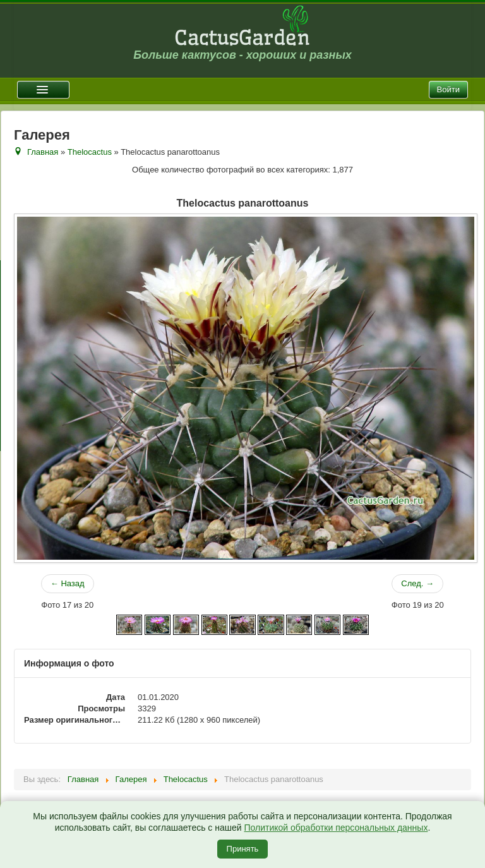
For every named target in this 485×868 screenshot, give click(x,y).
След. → (417, 583)
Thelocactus (90, 152)
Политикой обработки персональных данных (336, 828)
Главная (43, 152)
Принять (243, 849)
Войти (448, 89)
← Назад (68, 583)
